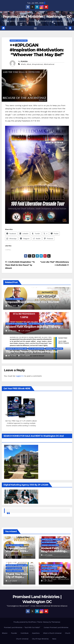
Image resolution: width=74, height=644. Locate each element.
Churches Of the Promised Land (17, 324)
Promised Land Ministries (19, 41)
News (54, 639)
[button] (66, 28)
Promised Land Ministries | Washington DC (37, 17)
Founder (14, 633)
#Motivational (49, 64)
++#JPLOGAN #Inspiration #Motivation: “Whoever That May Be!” (37, 50)
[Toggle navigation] (35, 28)
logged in (20, 376)
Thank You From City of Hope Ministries (32, 352)
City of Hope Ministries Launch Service (53, 577)
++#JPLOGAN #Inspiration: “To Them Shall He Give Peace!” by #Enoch (20, 265)
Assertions (36, 633)
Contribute (25, 633)
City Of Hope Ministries (40, 639)
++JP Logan (24, 331)
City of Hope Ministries (36, 324)
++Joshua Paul (25, 306)
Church (68, 633)
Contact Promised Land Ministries (56, 628)
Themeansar (56, 622)
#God (29, 64)
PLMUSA (24, 62)
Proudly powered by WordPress (25, 622)
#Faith (23, 64)
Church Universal (22, 639)
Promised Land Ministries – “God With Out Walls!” (22, 628)
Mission (5, 633)
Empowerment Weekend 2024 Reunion (32, 302)
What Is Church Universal (52, 633)
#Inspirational (37, 64)
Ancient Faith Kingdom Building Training (33, 327)
